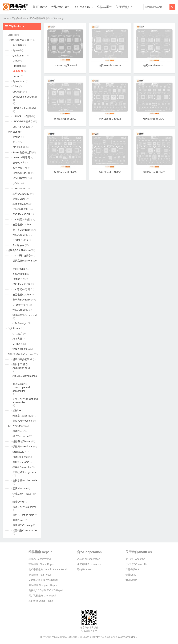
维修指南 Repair (40, 552)
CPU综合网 (19, 147)
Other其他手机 (20, 209)
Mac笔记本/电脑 (21, 289)
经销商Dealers (85, 569)
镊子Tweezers (20, 436)
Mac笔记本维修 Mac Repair (43, 580)
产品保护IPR (132, 569)
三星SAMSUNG (21, 194)
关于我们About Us (139, 552)
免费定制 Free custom (89, 564)
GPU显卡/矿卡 (20, 240)
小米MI (16, 183)
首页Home (40, 7)
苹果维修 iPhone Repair (41, 564)
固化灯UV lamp (21, 462)
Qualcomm (18, 56)
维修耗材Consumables (25, 530)
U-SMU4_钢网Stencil (65, 65)
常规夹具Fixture (21, 349)
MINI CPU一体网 (22, 116)
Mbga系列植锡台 (22, 256)
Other (16, 86)
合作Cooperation (89, 552)
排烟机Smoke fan (22, 467)
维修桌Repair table (23, 416)
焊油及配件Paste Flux (24, 494)
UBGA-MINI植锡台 (23, 121)
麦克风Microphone (23, 421)
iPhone (16, 137)
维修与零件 (104, 7)
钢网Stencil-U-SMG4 (154, 119)
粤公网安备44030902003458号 (122, 637)
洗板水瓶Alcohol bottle (25, 480)
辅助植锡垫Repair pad (25, 315)
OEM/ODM (83, 7)
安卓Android (19, 274)
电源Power (18, 520)
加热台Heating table (23, 515)
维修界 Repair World (40, 559)
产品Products (60, 7)
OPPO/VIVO (19, 188)
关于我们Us (124, 7)
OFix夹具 (18, 334)
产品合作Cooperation (88, 559)
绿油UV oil (18, 502)
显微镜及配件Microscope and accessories (21, 387)
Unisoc (16, 76)
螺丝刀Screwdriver (23, 446)
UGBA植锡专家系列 (40, 18)
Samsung (18, 71)
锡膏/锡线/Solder (22, 441)
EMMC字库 (19, 163)
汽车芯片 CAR (20, 235)
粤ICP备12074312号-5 (95, 637)
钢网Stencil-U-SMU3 (110, 65)
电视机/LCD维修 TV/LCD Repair (46, 590)
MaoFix (12, 35)
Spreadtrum (19, 81)
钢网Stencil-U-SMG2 (110, 172)
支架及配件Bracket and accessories (25, 401)
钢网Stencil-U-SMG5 (110, 119)
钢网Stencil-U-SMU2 (154, 65)
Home (6, 18)
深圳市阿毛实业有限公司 (70, 637)
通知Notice (131, 580)
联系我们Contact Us (136, 564)
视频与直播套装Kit (22, 359)
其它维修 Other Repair (41, 601)
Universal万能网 (21, 157)
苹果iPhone (19, 269)
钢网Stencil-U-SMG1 (154, 172)
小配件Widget (20, 323)
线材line (17, 410)
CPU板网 (18, 92)
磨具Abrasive (20, 488)
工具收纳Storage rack (24, 472)
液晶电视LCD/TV (22, 225)
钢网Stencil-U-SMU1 (65, 119)
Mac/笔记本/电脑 (22, 219)
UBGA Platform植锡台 (24, 108)
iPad (15, 142)
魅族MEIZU (19, 199)
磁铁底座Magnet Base (25, 261)
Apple (16, 50)
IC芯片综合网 (20, 168)
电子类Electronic (21, 230)
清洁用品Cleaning (22, 525)
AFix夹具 (17, 339)
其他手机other (20, 204)
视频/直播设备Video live (21, 354)
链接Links (131, 575)
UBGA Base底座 (21, 127)
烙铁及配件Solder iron (25, 507)
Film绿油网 (18, 245)
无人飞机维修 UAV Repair (43, 596)
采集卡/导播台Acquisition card (21, 366)
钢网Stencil (14, 132)
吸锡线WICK (19, 452)
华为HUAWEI (20, 178)
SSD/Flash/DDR (21, 214)
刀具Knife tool (20, 457)
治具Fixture (14, 328)
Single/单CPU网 (21, 173)
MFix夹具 (18, 344)
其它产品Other (16, 426)
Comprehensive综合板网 (25, 98)
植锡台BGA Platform (19, 250)
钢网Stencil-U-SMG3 (65, 172)
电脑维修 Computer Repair (43, 585)
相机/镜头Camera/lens (25, 376)
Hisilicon (17, 66)
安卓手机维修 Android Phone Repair (48, 569)
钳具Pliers (18, 431)
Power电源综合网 (22, 152)
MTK (15, 61)
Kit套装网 (18, 45)
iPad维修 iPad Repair (40, 575)
